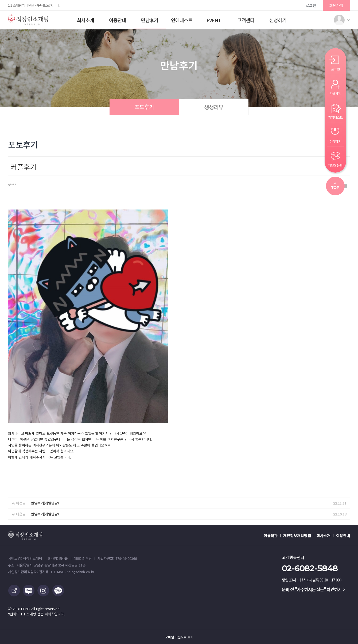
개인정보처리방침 (297, 536)
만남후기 (150, 20)
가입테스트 (335, 117)
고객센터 (246, 20)
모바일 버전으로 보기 (179, 637)
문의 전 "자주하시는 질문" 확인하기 (313, 589)
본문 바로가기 (0, 0)
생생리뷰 (214, 107)
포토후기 (144, 107)
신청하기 (278, 20)
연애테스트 (182, 20)
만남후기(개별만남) (45, 503)
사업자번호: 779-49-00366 (117, 558)
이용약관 (271, 536)
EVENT (214, 20)
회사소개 (85, 20)
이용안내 (118, 20)
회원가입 (336, 5)
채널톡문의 (335, 165)
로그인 (311, 5)
